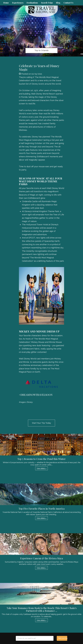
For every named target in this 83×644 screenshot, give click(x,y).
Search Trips (47, 3)
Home (6, 3)
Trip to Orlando (41, 50)
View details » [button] (41, 468)
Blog (58, 3)
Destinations (32, 3)
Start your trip (63, 638)
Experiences (18, 3)
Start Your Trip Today (41, 423)
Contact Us (68, 3)
